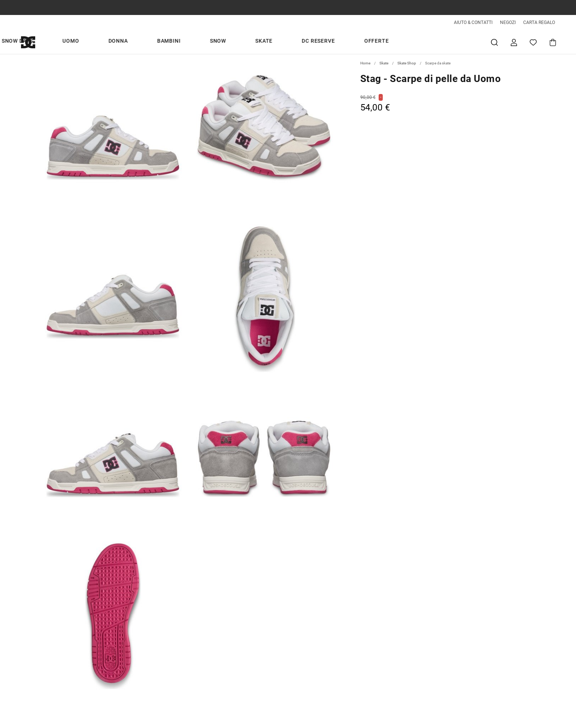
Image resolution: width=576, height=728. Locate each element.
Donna (238, 42)
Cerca (494, 42)
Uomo (209, 42)
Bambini (271, 42)
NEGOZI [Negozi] (508, 22)
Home (365, 63)
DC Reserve (366, 42)
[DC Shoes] (37, 42)
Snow (302, 42)
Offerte (406, 42)
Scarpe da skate (438, 63)
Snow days (173, 42)
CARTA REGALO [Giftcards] (539, 22)
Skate (330, 42)
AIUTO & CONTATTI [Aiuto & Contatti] (473, 22)
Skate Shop (407, 63)
